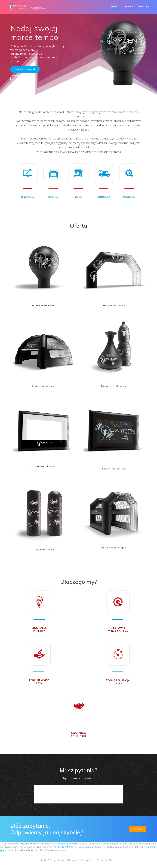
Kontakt (144, 6)
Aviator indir (26, 844)
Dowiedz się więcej (25, 69)
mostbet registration (63, 847)
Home (114, 6)
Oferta (126, 6)
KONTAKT (138, 829)
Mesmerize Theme (107, 860)
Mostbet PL (62, 844)
